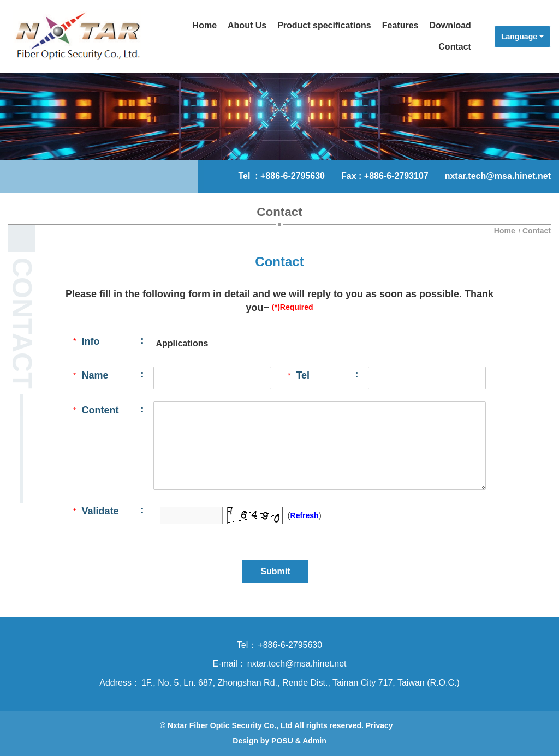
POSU (282, 741)
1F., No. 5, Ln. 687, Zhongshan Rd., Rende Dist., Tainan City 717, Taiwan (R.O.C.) (301, 683)
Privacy (379, 725)
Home (506, 231)
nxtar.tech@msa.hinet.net (498, 176)
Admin (314, 741)
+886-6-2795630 (293, 176)
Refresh (305, 515)
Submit (275, 571)
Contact (537, 231)
